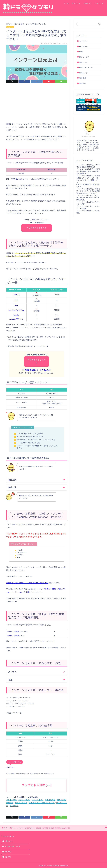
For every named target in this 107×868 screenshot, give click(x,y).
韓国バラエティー (86, 67)
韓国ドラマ (76, 3)
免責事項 (8, 857)
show (49, 786)
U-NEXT (16, 294)
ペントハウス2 (24, 800)
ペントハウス (12, 800)
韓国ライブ (83, 73)
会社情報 (8, 852)
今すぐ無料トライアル (37, 228)
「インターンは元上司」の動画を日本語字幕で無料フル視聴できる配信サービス (88, 171)
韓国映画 (83, 83)
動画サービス (84, 57)
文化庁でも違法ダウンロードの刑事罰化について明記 (27, 583)
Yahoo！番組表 (13, 632)
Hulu (16, 305)
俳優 (81, 52)
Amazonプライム (16, 319)
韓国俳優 (83, 78)
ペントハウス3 (37, 800)
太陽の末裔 (61, 800)
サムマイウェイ (21, 803)
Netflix (16, 315)
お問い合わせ (9, 841)
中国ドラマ (88, 3)
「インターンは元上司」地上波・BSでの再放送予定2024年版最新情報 (88, 198)
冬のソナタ (14, 806)
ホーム (66, 3)
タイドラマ (99, 3)
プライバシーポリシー (12, 846)
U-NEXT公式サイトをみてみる (37, 370)
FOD (16, 300)
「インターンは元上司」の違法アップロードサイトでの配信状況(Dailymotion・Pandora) (88, 191)
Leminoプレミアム (16, 310)
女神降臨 (10, 803)
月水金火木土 (50, 800)
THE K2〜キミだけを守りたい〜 (42, 803)
